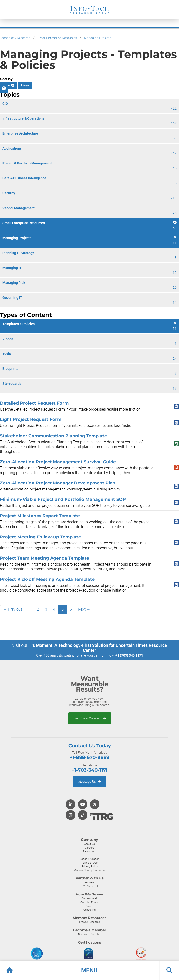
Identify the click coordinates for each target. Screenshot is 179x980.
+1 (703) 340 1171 (129, 655)
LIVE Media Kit (89, 886)
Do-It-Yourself (89, 898)
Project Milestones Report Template (40, 516)
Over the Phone (89, 902)
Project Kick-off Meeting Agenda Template (47, 579)
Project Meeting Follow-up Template (40, 537)
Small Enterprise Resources (57, 38)
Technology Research (15, 38)
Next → (84, 609)
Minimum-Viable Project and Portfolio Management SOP (63, 499)
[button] (89, 970)
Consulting (89, 910)
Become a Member (90, 718)
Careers (89, 848)
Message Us (90, 781)
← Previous (13, 609)
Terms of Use (89, 863)
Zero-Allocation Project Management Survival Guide (58, 462)
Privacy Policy (90, 866)
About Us (89, 844)
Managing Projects (98, 38)
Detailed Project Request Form (34, 403)
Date (9, 85)
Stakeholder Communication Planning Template (53, 436)
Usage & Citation (89, 859)
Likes (25, 85)
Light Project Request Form (31, 419)
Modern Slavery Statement (90, 870)
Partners (89, 882)
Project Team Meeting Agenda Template (45, 558)
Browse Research (89, 922)
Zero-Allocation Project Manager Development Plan (58, 483)
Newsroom (90, 851)
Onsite (89, 906)
